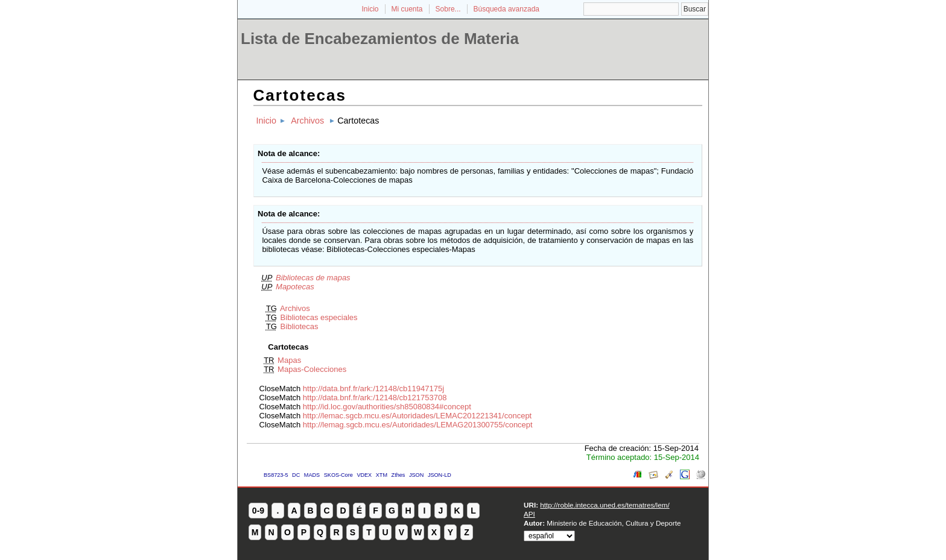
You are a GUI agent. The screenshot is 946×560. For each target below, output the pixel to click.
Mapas (289, 360)
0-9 (258, 511)
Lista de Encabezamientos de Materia (380, 39)
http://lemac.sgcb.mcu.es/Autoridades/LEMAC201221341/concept (417, 416)
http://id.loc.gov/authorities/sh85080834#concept (387, 407)
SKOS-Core (338, 475)
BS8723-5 (276, 475)
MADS (312, 475)
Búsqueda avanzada (506, 9)
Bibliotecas (300, 326)
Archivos (307, 121)
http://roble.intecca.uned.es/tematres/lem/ (605, 505)
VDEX (364, 475)
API (529, 514)
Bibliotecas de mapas (313, 278)
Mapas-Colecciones (312, 369)
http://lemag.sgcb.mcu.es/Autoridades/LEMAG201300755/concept (418, 425)
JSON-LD (440, 475)
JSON (416, 475)
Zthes (398, 475)
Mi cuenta (407, 9)
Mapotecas (295, 287)
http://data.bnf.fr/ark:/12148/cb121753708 (375, 398)
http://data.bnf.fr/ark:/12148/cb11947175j (373, 389)
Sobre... (448, 9)
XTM (382, 475)
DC (296, 475)
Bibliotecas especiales (319, 317)
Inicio (370, 9)
